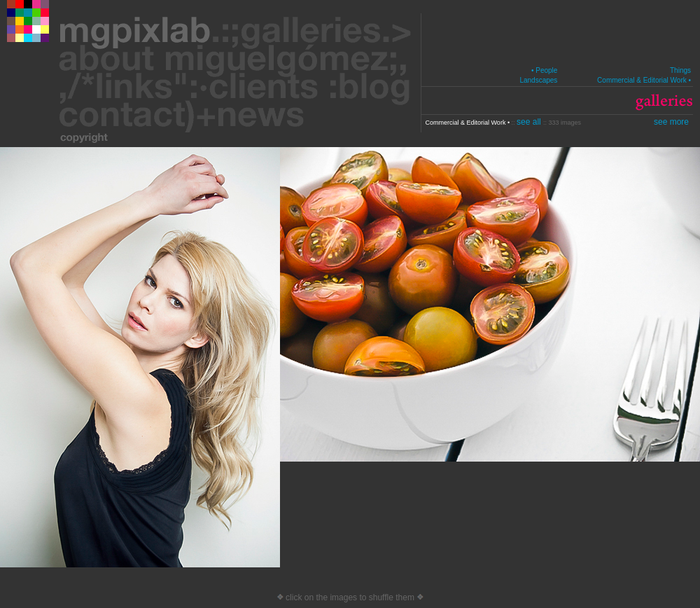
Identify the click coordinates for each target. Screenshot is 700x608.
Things (680, 70)
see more (671, 122)
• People (544, 70)
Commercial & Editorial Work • (644, 80)
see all (530, 122)
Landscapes (538, 80)
